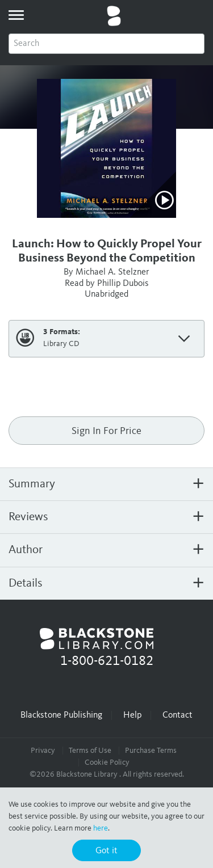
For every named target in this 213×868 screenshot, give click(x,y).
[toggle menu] (16, 15)
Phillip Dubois (123, 284)
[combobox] (106, 44)
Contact (177, 715)
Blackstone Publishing (61, 715)
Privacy (43, 751)
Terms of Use (90, 751)
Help (132, 715)
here (101, 828)
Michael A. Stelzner (112, 272)
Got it (106, 851)
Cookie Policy (107, 762)
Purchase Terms (151, 751)
